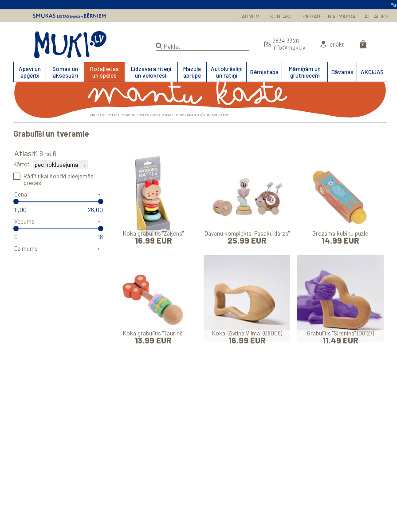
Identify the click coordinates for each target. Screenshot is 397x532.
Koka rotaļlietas (168, 115)
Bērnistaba (264, 72)
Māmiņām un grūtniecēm (305, 72)
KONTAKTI (282, 16)
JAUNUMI (250, 16)
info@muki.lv (289, 47)
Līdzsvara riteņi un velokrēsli (151, 72)
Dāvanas (342, 72)
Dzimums (26, 248)
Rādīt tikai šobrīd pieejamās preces (59, 179)
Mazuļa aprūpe (192, 72)
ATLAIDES (377, 16)
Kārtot (21, 164)
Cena (21, 194)
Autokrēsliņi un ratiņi (227, 72)
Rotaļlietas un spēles (104, 72)
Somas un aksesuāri (65, 72)
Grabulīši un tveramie (208, 115)
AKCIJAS (372, 72)
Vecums (24, 221)
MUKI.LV (70, 45)
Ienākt (336, 44)
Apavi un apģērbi (30, 72)
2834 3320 (286, 41)
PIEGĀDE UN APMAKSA (329, 16)
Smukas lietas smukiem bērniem (69, 16)
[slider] (16, 201)
